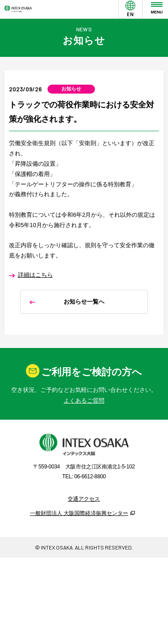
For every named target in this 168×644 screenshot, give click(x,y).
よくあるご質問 (84, 453)
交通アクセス (84, 552)
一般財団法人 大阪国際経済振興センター (79, 566)
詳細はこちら (35, 290)
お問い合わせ (84, 430)
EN (130, 19)
